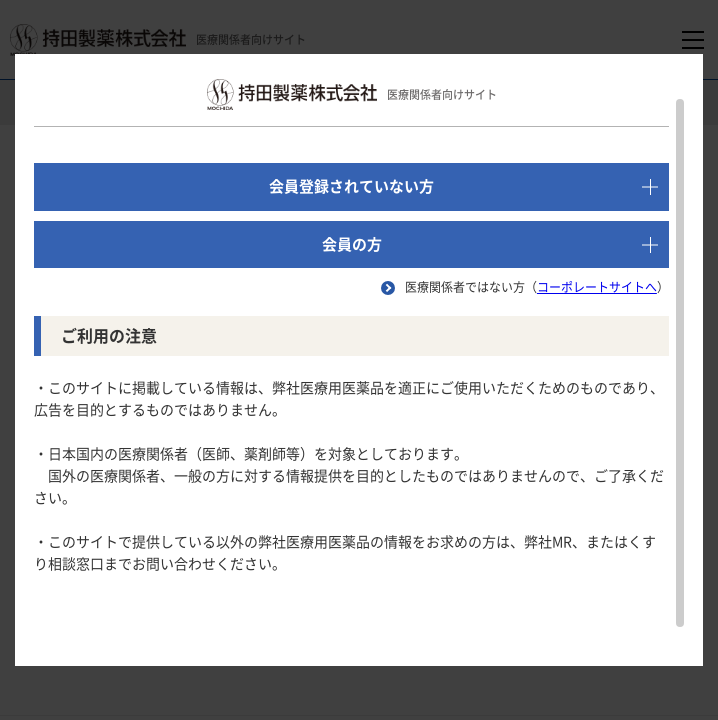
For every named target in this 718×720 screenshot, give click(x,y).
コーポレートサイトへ (597, 287)
